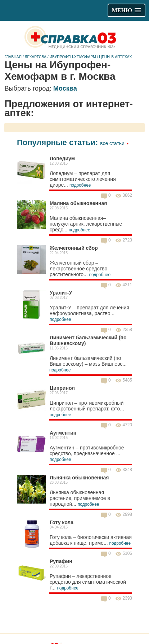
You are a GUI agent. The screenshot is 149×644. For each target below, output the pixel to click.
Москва (65, 88)
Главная (13, 57)
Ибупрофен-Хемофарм (73, 57)
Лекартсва (36, 57)
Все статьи (114, 143)
